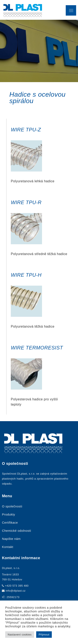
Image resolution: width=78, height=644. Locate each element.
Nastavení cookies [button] (20, 635)
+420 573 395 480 (17, 586)
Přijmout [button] (44, 635)
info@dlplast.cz (16, 591)
